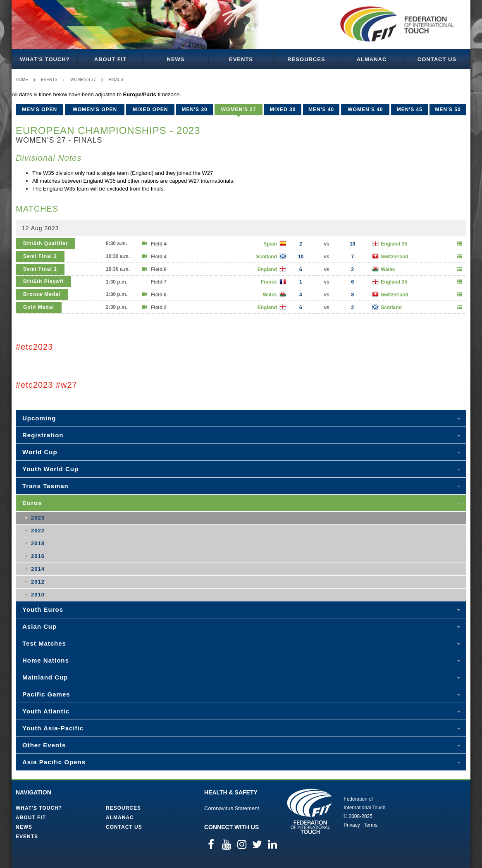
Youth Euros (43, 609)
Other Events (44, 745)
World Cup (40, 452)
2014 (38, 569)
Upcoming (39, 418)
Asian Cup (39, 626)
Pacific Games (46, 694)
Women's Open (95, 110)
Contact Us (437, 59)
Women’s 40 (365, 110)
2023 (38, 518)
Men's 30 (195, 110)
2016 (38, 556)
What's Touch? (45, 59)
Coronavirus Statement (232, 808)
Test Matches (44, 643)
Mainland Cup (45, 677)
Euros (32, 503)
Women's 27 (83, 80)
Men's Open (39, 110)
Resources (306, 59)
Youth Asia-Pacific (53, 728)
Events (241, 59)
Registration (43, 435)
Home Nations (46, 660)
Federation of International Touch (309, 811)
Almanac (372, 59)
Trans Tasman (45, 486)
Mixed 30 (283, 110)
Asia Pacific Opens (54, 762)
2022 (38, 531)
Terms (371, 825)
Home (22, 80)
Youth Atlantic (46, 711)
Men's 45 (410, 110)
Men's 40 (321, 110)
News (176, 59)
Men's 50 (448, 110)
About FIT (110, 59)
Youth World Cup (50, 469)
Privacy (352, 825)
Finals (116, 80)
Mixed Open (150, 110)
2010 (38, 595)
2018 (38, 543)
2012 (38, 582)
